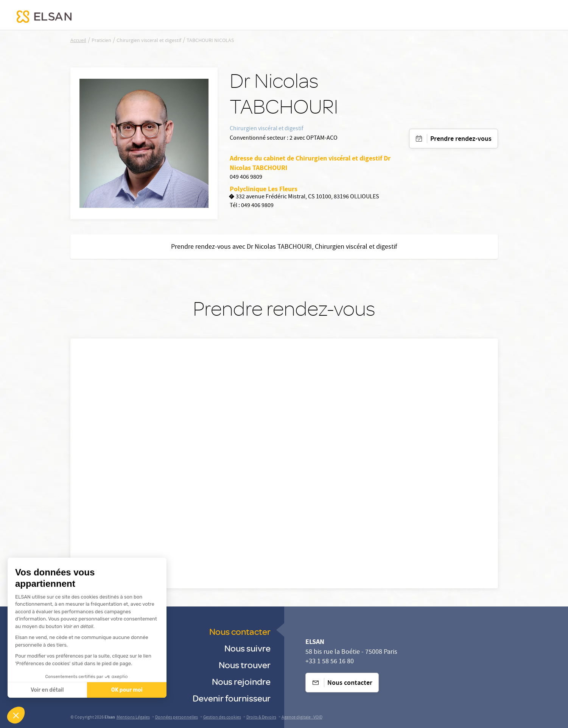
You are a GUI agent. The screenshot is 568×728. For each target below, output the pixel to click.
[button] (16, 715)
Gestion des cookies (222, 718)
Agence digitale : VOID (302, 718)
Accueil (78, 41)
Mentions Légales (133, 718)
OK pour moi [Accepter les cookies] (80, 690)
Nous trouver (245, 665)
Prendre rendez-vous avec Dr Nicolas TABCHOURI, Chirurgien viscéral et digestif (284, 247)
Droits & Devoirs (261, 718)
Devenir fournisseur (232, 698)
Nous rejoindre (241, 681)
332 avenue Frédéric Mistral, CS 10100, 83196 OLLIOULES (304, 197)
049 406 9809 (246, 178)
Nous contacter (240, 631)
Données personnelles (177, 718)
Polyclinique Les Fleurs (264, 189)
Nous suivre (247, 648)
